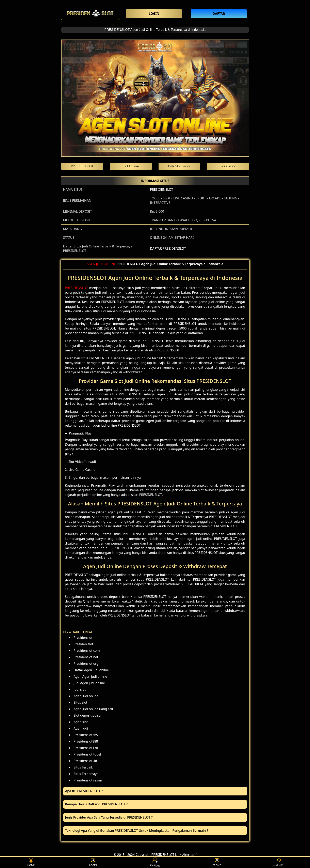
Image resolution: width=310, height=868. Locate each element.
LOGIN (93, 862)
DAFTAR (155, 862)
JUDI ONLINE (106, 264)
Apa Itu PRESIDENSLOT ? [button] (84, 791)
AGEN (91, 264)
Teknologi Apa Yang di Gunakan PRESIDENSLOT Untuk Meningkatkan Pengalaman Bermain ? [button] (137, 831)
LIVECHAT (279, 862)
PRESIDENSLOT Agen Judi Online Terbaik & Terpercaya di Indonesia (155, 30)
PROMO (217, 862)
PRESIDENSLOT (162, 189)
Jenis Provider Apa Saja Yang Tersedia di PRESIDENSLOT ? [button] (109, 817)
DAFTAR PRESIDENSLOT (168, 248)
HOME (31, 862)
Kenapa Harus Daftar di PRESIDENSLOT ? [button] (96, 804)
